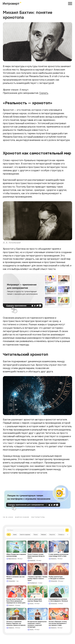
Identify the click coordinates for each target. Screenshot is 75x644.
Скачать (44, 93)
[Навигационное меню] (70, 4)
